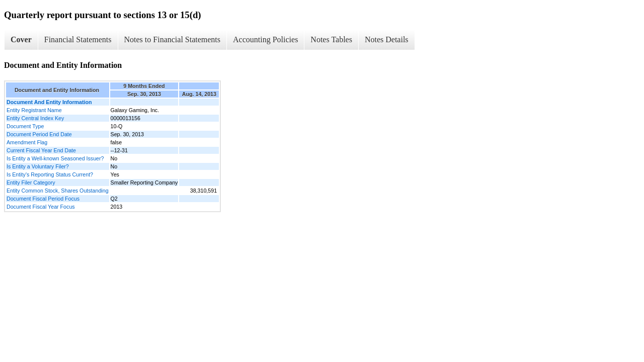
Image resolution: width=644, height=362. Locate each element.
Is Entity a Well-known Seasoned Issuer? (55, 158)
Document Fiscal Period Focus (43, 199)
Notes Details (387, 39)
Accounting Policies (265, 39)
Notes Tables (331, 39)
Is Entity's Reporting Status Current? (50, 174)
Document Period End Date (39, 134)
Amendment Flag (27, 142)
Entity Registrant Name (34, 110)
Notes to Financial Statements (173, 39)
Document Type (25, 126)
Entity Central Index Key (35, 118)
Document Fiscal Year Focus (41, 207)
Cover (21, 39)
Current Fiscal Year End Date (41, 150)
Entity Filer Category (31, 183)
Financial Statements (78, 39)
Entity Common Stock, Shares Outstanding (58, 191)
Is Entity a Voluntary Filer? (38, 166)
